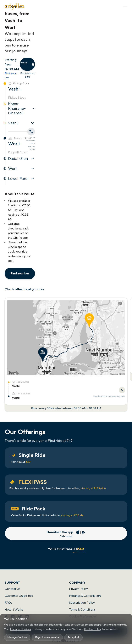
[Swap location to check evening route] (122, 390)
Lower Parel (22, 179)
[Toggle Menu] (125, 7)
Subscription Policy (82, 603)
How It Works (14, 610)
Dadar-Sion (22, 159)
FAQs (8, 603)
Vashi (22, 123)
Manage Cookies (20, 629)
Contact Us (12, 589)
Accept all (73, 637)
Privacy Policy (78, 589)
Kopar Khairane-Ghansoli (22, 108)
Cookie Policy (93, 629)
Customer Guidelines (19, 596)
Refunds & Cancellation (85, 596)
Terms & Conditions (82, 610)
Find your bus (10, 75)
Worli (22, 169)
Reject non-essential (47, 637)
